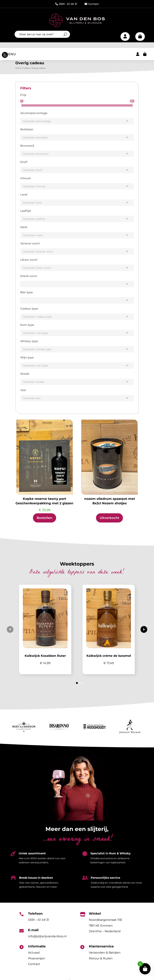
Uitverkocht (109, 522)
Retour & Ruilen (101, 962)
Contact (92, 4)
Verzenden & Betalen (105, 956)
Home (18, 72)
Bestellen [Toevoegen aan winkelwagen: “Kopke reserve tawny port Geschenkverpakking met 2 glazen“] (45, 522)
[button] (144, 633)
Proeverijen (37, 962)
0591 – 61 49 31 (39, 924)
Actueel (34, 956)
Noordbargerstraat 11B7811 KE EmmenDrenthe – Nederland (105, 929)
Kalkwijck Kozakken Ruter (45, 659)
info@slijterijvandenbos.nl (47, 940)
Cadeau (26, 72)
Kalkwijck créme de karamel (109, 659)
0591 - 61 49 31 (66, 4)
